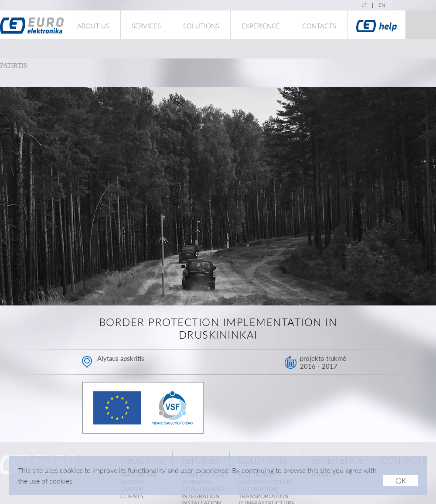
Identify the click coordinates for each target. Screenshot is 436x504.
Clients (132, 496)
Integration (201, 496)
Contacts (319, 26)
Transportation (264, 496)
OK (401, 480)
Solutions (201, 26)
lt (364, 5)
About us (93, 26)
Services (146, 26)
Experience (261, 26)
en (382, 5)
